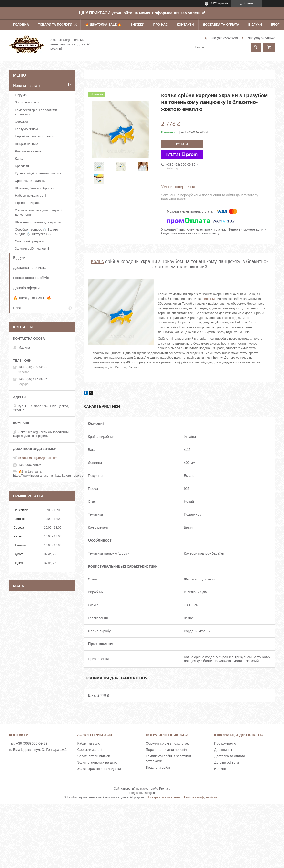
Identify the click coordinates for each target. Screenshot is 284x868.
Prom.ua (165, 789)
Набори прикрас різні (30, 195)
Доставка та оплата (221, 25)
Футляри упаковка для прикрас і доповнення (38, 212)
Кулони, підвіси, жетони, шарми (38, 173)
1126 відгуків (220, 3)
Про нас (161, 25)
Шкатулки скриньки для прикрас (38, 222)
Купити (182, 144)
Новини (220, 769)
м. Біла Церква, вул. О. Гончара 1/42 (38, 750)
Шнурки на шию (26, 144)
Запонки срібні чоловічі (32, 249)
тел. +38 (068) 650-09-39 (28, 743)
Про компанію (225, 743)
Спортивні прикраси (30, 241)
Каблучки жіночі (26, 129)
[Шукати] (256, 47)
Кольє (97, 261)
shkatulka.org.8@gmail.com (38, 458)
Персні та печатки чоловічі (34, 136)
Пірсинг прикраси (28, 203)
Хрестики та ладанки (30, 181)
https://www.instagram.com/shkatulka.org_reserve (48, 475)
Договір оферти (26, 288)
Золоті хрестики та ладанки (99, 769)
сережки (209, 299)
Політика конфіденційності (202, 797)
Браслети (22, 166)
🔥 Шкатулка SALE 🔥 (103, 25)
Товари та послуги (55, 25)
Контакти (185, 25)
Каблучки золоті (90, 743)
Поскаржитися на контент (164, 797)
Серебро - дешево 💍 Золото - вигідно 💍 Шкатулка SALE (37, 232)
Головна (21, 25)
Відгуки (255, 25)
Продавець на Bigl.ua (142, 793)
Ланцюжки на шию (28, 151)
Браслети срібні (158, 768)
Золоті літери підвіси (94, 756)
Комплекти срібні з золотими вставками (36, 112)
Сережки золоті (90, 750)
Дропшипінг (223, 750)
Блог (275, 25)
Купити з (182, 155)
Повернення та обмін (31, 278)
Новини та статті (27, 85)
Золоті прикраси (27, 102)
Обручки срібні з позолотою (168, 743)
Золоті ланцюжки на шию (97, 762)
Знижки (137, 25)
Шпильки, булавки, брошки (35, 188)
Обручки (21, 95)
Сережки (21, 122)
